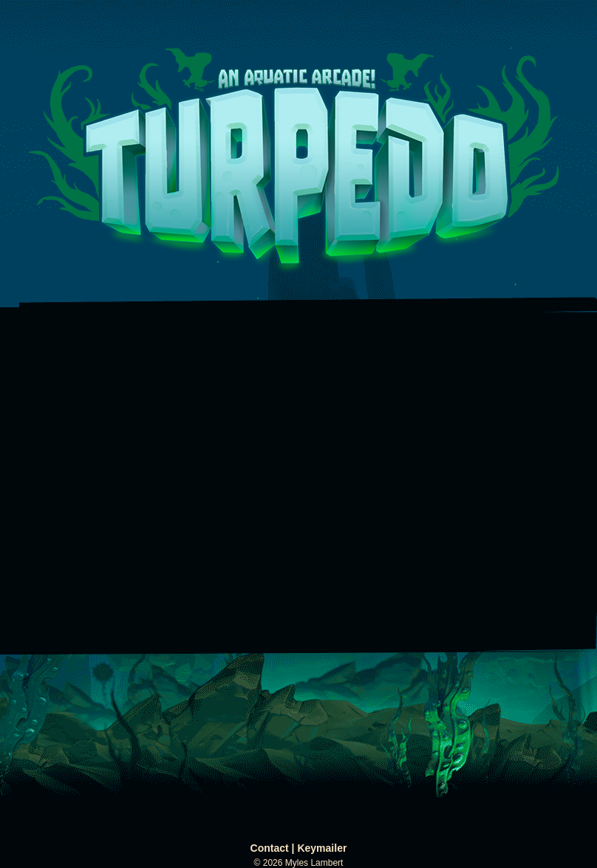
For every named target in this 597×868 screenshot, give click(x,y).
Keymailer (322, 848)
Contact (270, 848)
